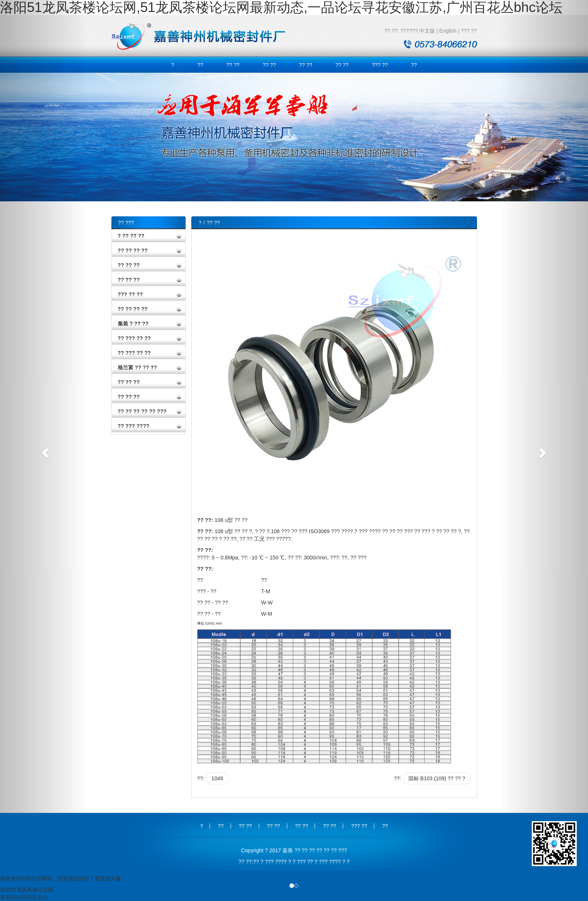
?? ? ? (342, 862)
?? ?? (233, 65)
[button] (44, 450)
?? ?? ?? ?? (133, 250)
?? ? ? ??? (293, 862)
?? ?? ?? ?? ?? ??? (142, 411)
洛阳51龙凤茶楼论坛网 (27, 890)
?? (200, 65)
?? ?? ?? (129, 265)
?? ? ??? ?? (267, 862)
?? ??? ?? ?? (134, 338)
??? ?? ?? (130, 294)
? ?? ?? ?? (131, 236)
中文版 (427, 31)
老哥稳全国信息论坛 (24, 897)
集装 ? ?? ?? (133, 324)
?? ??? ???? (134, 426)
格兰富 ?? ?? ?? (137, 367)
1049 (217, 778)
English (448, 31)
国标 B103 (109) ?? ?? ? (437, 778)
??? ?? (469, 31)
